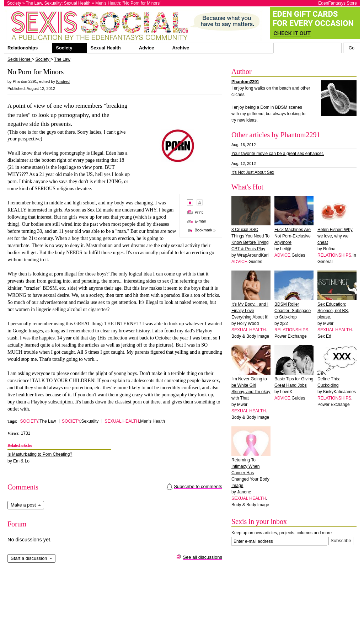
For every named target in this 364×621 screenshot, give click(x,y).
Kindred (63, 81)
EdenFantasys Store (338, 3)
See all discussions (202, 557)
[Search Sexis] (352, 48)
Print (199, 212)
